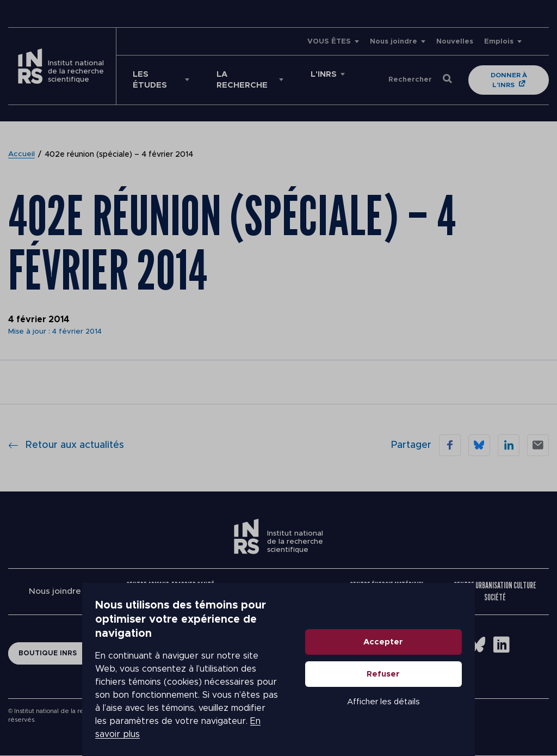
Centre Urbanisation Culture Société (495, 591)
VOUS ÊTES (329, 42)
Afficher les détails (466, 713)
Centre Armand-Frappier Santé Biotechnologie (171, 591)
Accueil (22, 155)
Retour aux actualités (66, 445)
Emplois (499, 42)
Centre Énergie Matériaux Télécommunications (387, 591)
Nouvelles (455, 42)
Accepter (466, 653)
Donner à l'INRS (511, 80)
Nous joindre (394, 42)
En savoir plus (91, 719)
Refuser (466, 686)
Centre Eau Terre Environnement (278, 591)
